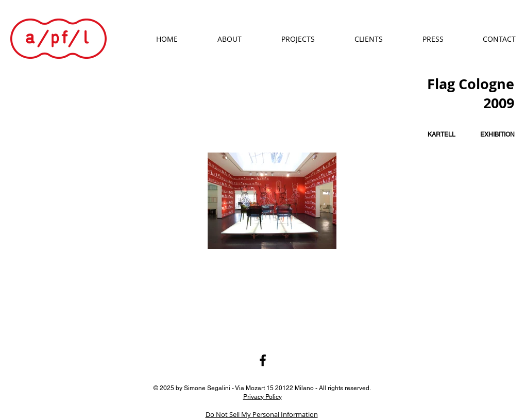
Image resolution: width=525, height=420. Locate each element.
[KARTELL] (442, 135)
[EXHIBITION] (498, 135)
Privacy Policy (262, 396)
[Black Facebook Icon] (263, 360)
